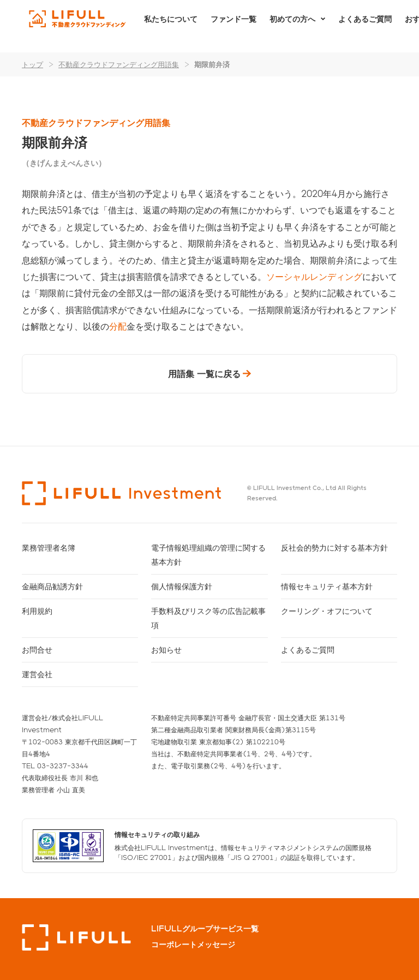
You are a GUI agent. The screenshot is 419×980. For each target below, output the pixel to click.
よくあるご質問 (365, 26)
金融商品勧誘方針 (52, 586)
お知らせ (166, 650)
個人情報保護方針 (182, 586)
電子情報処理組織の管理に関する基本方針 (208, 555)
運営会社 (37, 674)
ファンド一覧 (234, 26)
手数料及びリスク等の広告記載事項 (208, 618)
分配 (118, 326)
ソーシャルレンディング (314, 276)
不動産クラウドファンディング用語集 (119, 64)
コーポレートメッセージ (193, 945)
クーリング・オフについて (327, 611)
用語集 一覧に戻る (204, 374)
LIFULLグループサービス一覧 (205, 929)
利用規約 (37, 611)
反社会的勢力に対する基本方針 (334, 548)
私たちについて (171, 26)
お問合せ (37, 650)
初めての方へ (292, 26)
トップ (32, 64)
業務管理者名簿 (49, 548)
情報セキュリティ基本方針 (327, 586)
